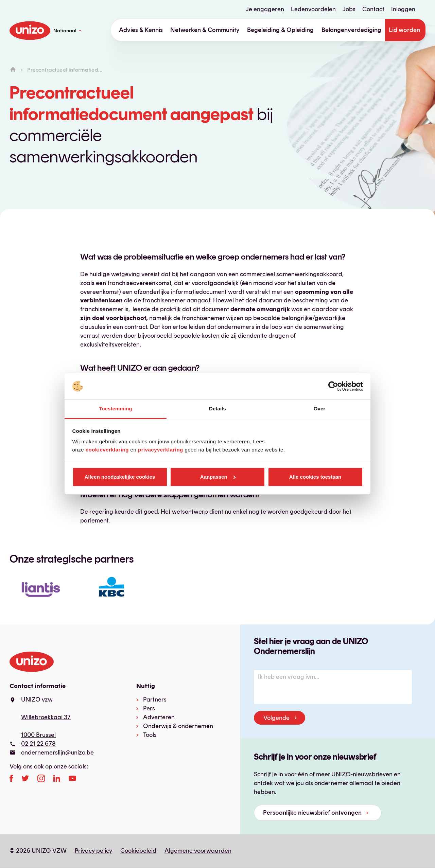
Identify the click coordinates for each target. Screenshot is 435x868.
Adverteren (159, 717)
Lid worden (404, 30)
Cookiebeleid (138, 851)
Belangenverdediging (351, 30)
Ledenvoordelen (313, 9)
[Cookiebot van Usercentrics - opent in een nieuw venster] (333, 386)
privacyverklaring (161, 450)
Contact (373, 9)
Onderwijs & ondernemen (178, 726)
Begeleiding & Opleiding (280, 30)
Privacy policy (93, 851)
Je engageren (265, 9)
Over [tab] (320, 409)
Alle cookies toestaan (315, 477)
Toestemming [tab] (116, 409)
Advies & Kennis (141, 30)
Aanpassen (218, 477)
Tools (150, 735)
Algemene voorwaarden (198, 851)
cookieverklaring (107, 450)
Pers (149, 708)
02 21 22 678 (38, 744)
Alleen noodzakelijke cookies (120, 477)
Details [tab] (217, 409)
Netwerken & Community (205, 30)
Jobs (349, 9)
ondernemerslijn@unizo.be (57, 752)
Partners (155, 699)
